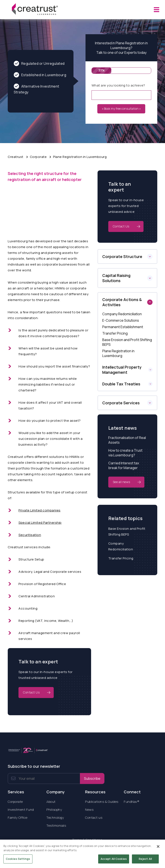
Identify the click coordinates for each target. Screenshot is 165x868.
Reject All (145, 861)
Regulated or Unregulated (39, 63)
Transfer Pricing (121, 558)
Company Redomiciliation (121, 546)
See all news (121, 482)
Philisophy (54, 810)
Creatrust (16, 157)
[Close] (158, 849)
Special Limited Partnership (40, 523)
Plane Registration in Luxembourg (80, 157)
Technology (55, 818)
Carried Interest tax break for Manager (124, 465)
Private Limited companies (40, 510)
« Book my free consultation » (121, 109)
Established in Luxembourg (40, 75)
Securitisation (30, 535)
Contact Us (31, 692)
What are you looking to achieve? (118, 85)
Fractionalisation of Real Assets (127, 440)
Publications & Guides (102, 802)
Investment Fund (21, 810)
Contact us (94, 818)
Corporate (38, 157)
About (51, 802)
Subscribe (92, 778)
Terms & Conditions (87, 840)
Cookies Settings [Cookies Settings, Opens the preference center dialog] (18, 861)
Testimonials (56, 826)
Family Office (18, 818)
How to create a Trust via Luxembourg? (125, 453)
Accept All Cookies (114, 861)
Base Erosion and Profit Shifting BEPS (127, 531)
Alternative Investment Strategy (37, 89)
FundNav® (131, 802)
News (89, 810)
